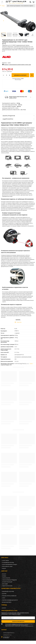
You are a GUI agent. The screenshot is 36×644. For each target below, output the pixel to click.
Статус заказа (5, 561)
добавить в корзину (20, 75)
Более (31, 364)
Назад (2, 6)
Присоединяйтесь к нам (9, 611)
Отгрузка (4, 594)
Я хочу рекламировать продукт (10, 565)
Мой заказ (5, 558)
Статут (4, 598)
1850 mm (19, 106)
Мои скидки (5, 584)
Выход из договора (7, 602)
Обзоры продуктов (9, 116)
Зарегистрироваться (18, 621)
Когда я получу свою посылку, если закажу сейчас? (18, 97)
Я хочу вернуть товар (7, 567)
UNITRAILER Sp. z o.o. (7, 635)
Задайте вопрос (8, 119)
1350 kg (18, 103)
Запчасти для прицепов (15, 6)
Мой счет (4, 571)
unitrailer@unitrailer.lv (9, 633)
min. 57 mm (23, 110)
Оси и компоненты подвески (27, 6)
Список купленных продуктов (9, 580)
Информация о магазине (8, 591)
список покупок (6, 578)
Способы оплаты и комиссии (9, 596)
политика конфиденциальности (10, 600)
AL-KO (9, 63)
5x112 (17, 108)
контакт (4, 568)
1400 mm (20, 105)
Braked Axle (19, 322)
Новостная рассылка (7, 586)
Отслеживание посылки (8, 563)
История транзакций (7, 582)
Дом (8, 6)
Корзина (4, 576)
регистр (4, 574)
